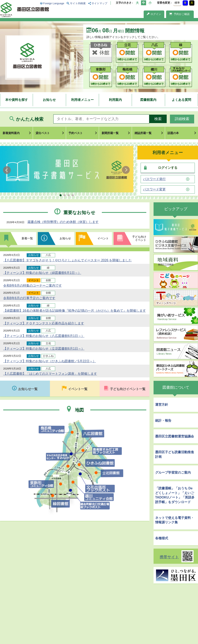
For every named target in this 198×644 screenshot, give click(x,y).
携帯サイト (169, 557)
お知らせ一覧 (28, 389)
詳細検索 (182, 119)
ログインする (168, 168)
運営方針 (162, 405)
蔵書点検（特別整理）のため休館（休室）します (63, 222)
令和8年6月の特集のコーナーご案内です (33, 286)
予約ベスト (76, 133)
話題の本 (173, 133)
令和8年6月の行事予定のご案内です (29, 298)
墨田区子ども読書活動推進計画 (175, 454)
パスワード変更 (154, 189)
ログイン (154, 14)
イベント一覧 (78, 389)
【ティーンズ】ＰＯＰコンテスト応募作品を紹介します (44, 323)
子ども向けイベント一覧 (128, 389)
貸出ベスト (43, 133)
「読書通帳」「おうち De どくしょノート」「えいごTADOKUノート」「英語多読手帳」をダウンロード (175, 495)
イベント (103, 238)
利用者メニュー (82, 100)
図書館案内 (148, 100)
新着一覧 (27, 238)
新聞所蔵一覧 (110, 133)
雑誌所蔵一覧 (143, 133)
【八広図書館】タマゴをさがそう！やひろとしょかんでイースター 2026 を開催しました (67, 260)
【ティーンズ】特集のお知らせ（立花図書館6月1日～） (44, 349)
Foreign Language (54, 3)
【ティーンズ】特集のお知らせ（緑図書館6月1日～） (42, 273)
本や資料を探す (17, 100)
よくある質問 (181, 100)
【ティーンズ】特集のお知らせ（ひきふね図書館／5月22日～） (50, 361)
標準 (177, 3)
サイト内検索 (78, 3)
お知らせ (49, 100)
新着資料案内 (11, 133)
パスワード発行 (154, 179)
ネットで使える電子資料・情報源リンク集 (175, 520)
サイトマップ (99, 3)
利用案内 (115, 100)
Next (126, 170)
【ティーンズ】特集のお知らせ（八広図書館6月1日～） (44, 336)
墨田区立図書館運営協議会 (175, 436)
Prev (8, 170)
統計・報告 (163, 421)
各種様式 (162, 538)
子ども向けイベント (139, 238)
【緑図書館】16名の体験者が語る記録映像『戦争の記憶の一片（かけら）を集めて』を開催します (75, 311)
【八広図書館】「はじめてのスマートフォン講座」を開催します (50, 374)
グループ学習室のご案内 (173, 472)
